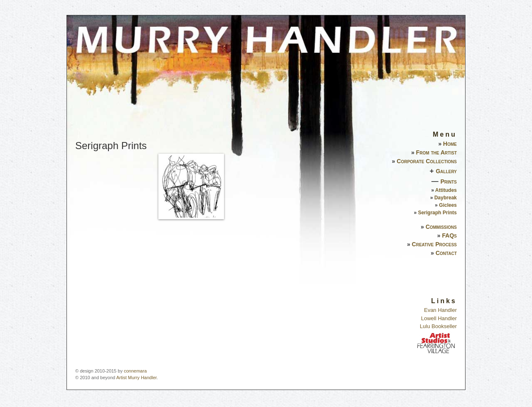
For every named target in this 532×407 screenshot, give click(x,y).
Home (450, 144)
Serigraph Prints (437, 213)
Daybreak (446, 198)
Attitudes (446, 190)
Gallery (446, 171)
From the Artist (436, 152)
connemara (135, 371)
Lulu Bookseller (438, 326)
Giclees (448, 205)
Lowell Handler (439, 318)
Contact (446, 253)
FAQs (449, 235)
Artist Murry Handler (137, 378)
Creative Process (434, 244)
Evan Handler (440, 310)
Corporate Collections (427, 161)
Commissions (441, 227)
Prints (449, 181)
